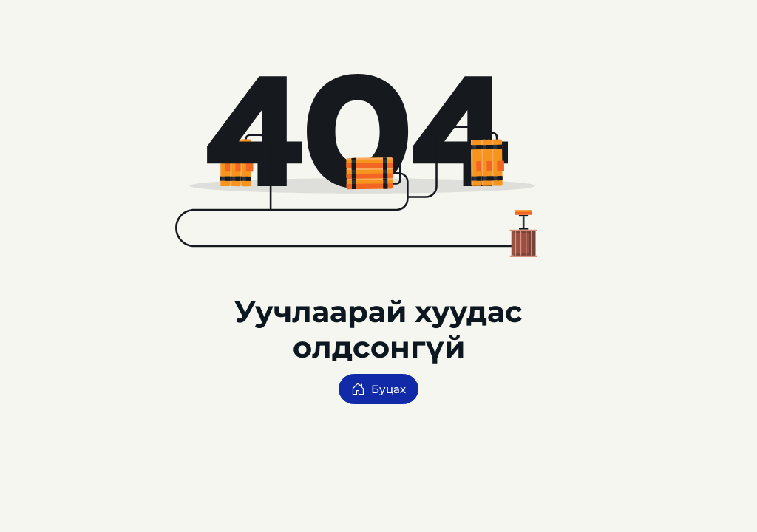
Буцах (378, 389)
